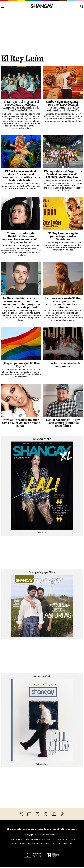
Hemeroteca (40, 840)
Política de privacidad (21, 844)
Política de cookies (41, 844)
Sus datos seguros (67, 840)
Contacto (28, 840)
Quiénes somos (15, 840)
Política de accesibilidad (62, 844)
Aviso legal (52, 840)
